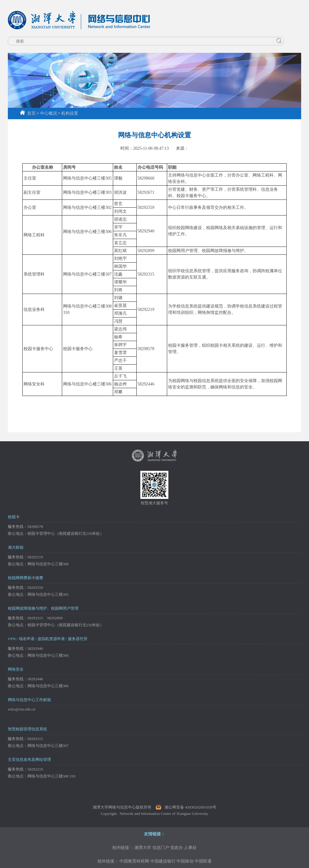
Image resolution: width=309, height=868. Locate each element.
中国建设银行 (163, 861)
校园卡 (14, 517)
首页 (28, 113)
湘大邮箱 (16, 547)
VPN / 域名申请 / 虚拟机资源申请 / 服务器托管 (48, 639)
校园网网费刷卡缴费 (25, 578)
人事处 (190, 848)
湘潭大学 (143, 848)
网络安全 (16, 669)
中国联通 (203, 861)
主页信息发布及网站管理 (29, 759)
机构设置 (70, 113)
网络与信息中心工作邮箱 (29, 700)
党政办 (177, 848)
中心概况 (49, 113)
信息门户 (161, 848)
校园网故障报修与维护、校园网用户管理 (43, 608)
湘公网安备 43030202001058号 (190, 807)
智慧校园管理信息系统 (27, 729)
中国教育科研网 (134, 861)
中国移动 (185, 861)
